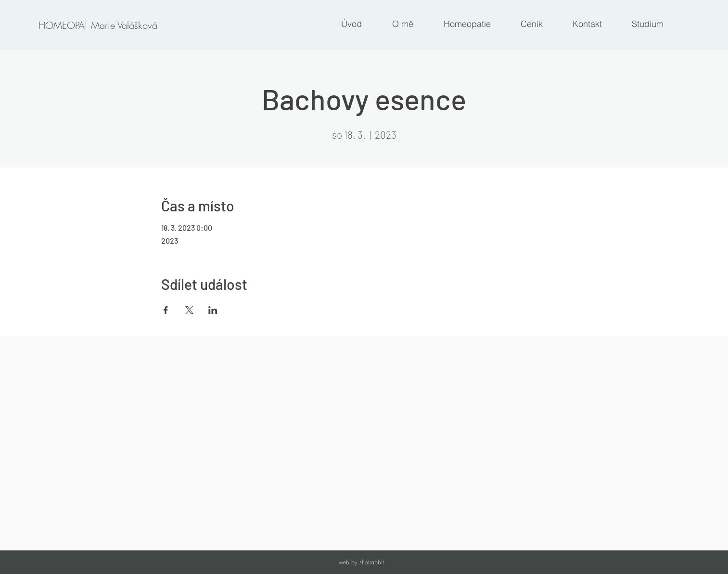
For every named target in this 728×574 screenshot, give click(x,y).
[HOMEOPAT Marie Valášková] (98, 26)
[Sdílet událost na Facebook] (166, 310)
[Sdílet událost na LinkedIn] (213, 310)
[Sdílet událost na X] (189, 310)
